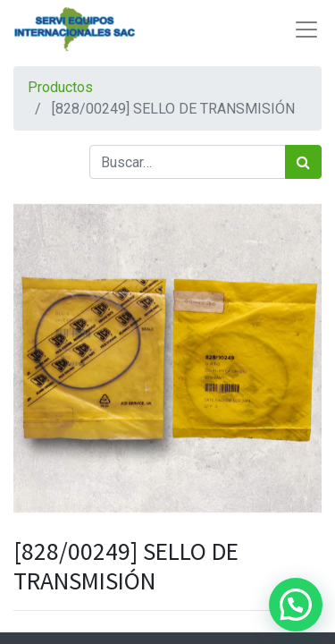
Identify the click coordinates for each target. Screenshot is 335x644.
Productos (60, 87)
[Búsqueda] (303, 162)
